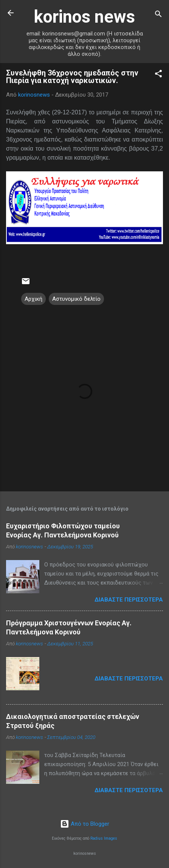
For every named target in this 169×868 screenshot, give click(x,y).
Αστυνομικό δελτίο (76, 299)
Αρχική (33, 299)
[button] (158, 75)
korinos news (84, 17)
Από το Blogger (85, 824)
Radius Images (104, 838)
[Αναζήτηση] (158, 15)
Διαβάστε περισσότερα (129, 600)
